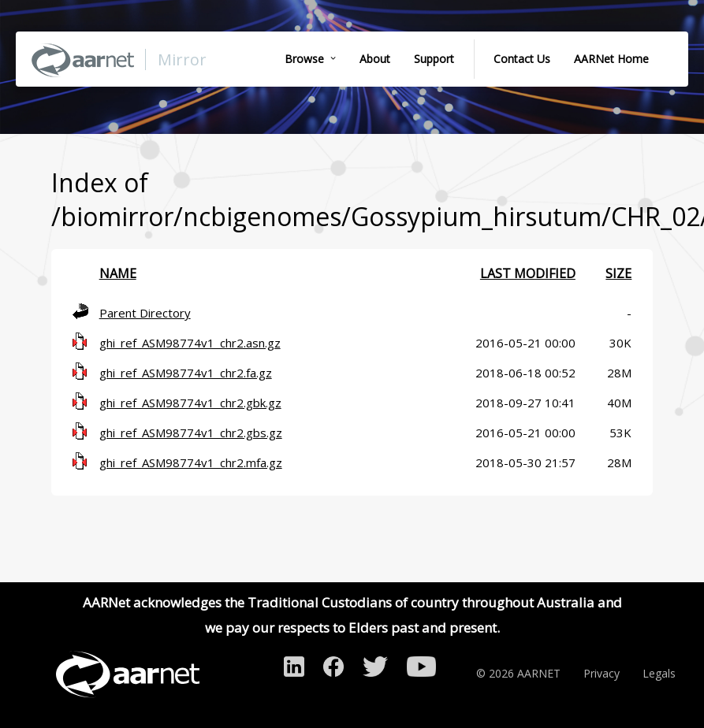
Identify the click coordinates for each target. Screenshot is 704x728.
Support (434, 59)
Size (618, 273)
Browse (304, 59)
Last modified (528, 273)
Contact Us (522, 59)
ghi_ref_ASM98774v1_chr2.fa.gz (186, 373)
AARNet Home (611, 59)
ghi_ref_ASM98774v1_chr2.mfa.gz (191, 462)
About (375, 59)
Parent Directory (145, 313)
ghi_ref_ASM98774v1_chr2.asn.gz (190, 343)
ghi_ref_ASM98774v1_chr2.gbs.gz (191, 433)
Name (118, 273)
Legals (659, 673)
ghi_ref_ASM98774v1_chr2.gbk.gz (190, 403)
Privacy (602, 673)
